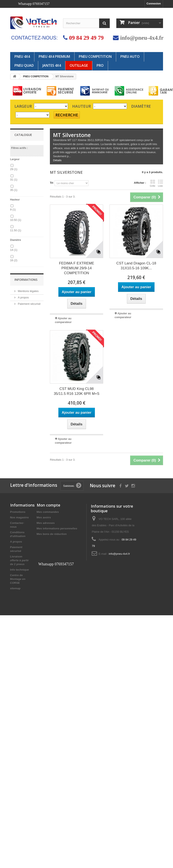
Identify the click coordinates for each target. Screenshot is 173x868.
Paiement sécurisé (29, 304)
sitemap (15, 588)
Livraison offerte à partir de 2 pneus (20, 560)
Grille (153, 183)
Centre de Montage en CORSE (18, 579)
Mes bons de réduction (52, 534)
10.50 (16, 220)
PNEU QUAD (24, 65)
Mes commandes (48, 512)
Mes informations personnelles (57, 529)
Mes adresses (46, 523)
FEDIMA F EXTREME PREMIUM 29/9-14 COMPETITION (77, 268)
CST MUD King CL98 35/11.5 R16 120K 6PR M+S (77, 391)
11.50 (16, 230)
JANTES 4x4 (52, 65)
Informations (26, 280)
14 (14, 250)
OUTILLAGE (79, 65)
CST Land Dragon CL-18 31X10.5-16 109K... (136, 266)
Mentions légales (28, 291)
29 (14, 169)
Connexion (154, 4)
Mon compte (49, 505)
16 (14, 260)
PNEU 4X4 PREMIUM (54, 56)
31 (14, 180)
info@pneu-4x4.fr (142, 38)
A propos (23, 297)
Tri (52, 183)
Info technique (20, 570)
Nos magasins (20, 517)
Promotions (18, 512)
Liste (160, 183)
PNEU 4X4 (22, 56)
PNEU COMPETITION (95, 56)
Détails (57, 160)
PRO (100, 65)
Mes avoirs (44, 517)
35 (14, 190)
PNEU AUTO (130, 56)
